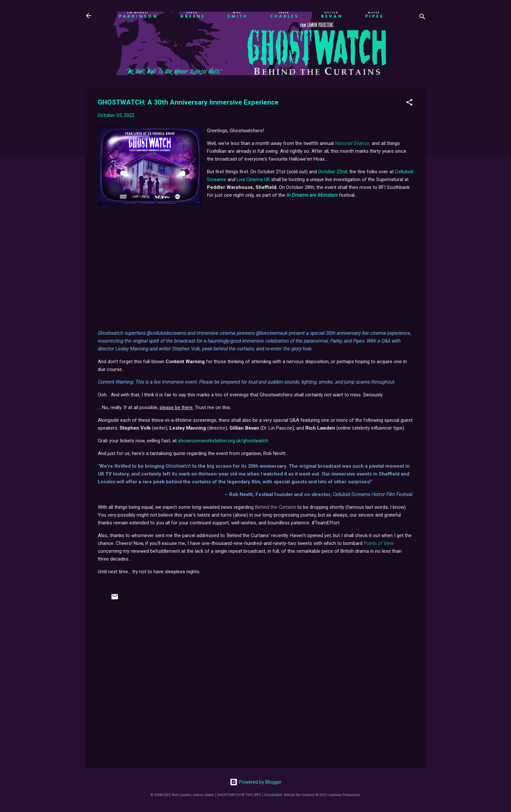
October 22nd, (333, 172)
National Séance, (353, 143)
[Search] (422, 18)
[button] (409, 103)
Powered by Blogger (256, 782)
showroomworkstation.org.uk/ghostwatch (223, 441)
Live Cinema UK (253, 179)
